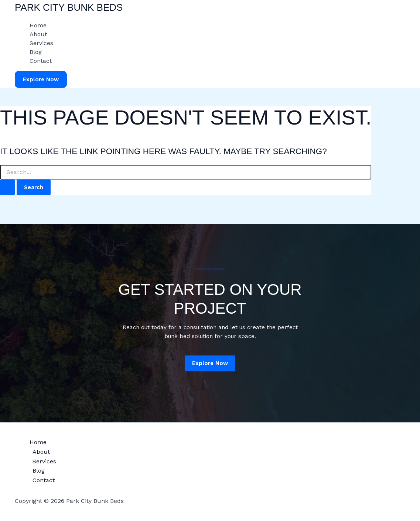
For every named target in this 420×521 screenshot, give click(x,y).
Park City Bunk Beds (69, 7)
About (38, 34)
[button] (41, 80)
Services (41, 43)
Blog (36, 52)
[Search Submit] (7, 188)
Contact (41, 61)
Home (38, 25)
